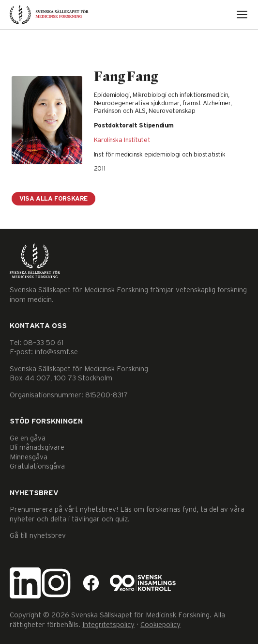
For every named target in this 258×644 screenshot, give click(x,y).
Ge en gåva (28, 438)
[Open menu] (242, 15)
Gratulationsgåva (37, 466)
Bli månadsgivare (37, 448)
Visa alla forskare (53, 199)
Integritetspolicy (108, 625)
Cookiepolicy (160, 625)
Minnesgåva (29, 457)
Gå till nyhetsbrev (38, 536)
